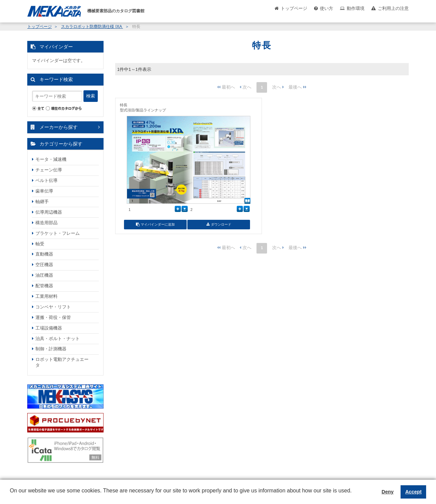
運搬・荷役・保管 (53, 317)
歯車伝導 (44, 191)
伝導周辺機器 (49, 212)
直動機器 (44, 254)
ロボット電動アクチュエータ (62, 362)
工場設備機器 (49, 328)
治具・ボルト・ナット (58, 339)
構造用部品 (46, 223)
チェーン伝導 (49, 170)
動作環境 (356, 8)
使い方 (326, 8)
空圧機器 (44, 265)
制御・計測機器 (51, 349)
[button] (11, 496)
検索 (91, 96)
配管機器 (44, 286)
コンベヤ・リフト (53, 307)
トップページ (294, 8)
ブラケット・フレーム (58, 233)
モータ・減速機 (51, 159)
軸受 (40, 244)
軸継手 (42, 202)
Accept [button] (414, 492)
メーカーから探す (59, 127)
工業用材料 (46, 296)
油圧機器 (44, 275)
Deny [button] (387, 492)
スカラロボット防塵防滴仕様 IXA (92, 27)
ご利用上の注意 (393, 8)
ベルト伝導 (46, 180)
